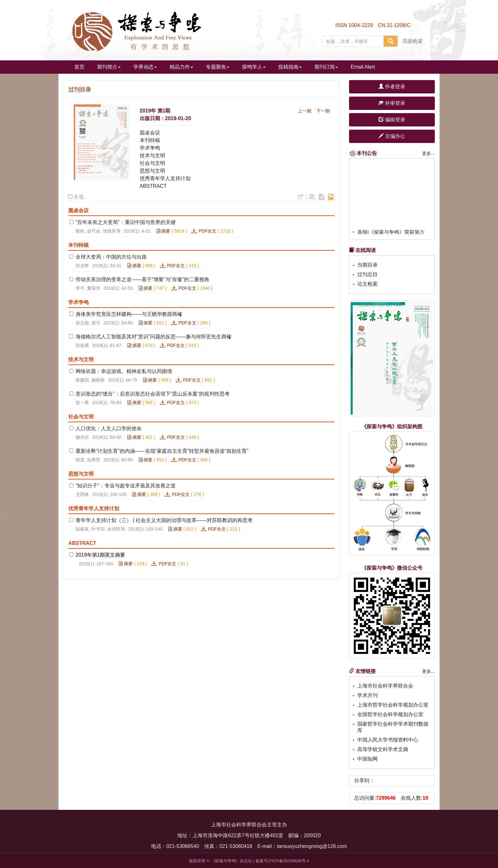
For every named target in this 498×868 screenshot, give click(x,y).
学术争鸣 (150, 148)
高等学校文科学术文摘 (383, 749)
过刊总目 (367, 274)
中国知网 (367, 759)
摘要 (164, 231)
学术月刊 (367, 695)
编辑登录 (392, 120)
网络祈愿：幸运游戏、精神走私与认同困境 (124, 371)
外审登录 (392, 103)
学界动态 (145, 67)
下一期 (323, 111)
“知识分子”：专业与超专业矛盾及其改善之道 (126, 486)
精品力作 (181, 67)
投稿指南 (290, 67)
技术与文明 (152, 156)
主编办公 (392, 136)
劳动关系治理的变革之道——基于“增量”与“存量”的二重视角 (142, 279)
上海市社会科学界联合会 (385, 686)
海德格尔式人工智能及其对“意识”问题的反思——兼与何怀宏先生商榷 (154, 337)
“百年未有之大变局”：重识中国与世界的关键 (126, 222)
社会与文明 (152, 163)
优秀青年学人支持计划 (165, 178)
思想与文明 (152, 171)
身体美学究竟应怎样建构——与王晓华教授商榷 (129, 314)
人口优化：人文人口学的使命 (109, 428)
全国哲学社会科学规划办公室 (390, 714)
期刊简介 (109, 67)
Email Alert (363, 67)
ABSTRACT (153, 186)
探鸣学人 (254, 67)
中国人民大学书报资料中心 (388, 740)
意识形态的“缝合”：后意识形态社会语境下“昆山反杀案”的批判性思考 (153, 394)
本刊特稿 (150, 140)
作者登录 (392, 87)
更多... (428, 153)
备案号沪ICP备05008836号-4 (282, 861)
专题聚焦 (218, 67)
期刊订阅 (326, 67)
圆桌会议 (150, 133)
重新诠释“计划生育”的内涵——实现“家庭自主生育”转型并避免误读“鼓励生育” (162, 451)
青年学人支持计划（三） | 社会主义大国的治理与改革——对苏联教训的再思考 (164, 520)
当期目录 (367, 265)
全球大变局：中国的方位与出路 (111, 257)
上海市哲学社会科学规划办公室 (393, 705)
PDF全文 (207, 231)
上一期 (305, 111)
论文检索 (367, 284)
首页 (79, 67)
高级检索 (413, 41)
